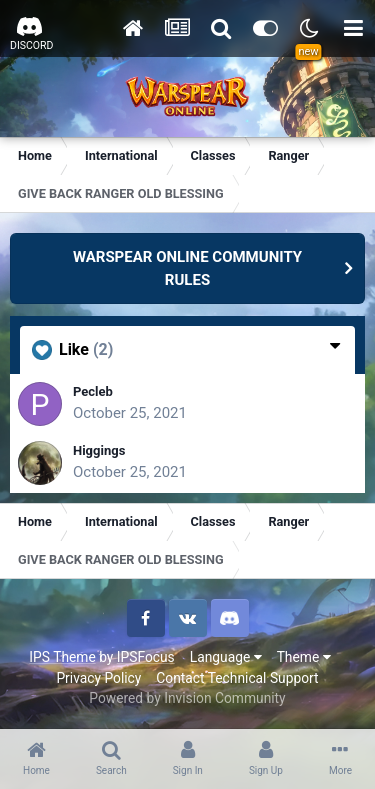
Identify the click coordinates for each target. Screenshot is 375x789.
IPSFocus (146, 657)
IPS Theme (62, 657)
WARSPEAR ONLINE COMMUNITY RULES (187, 268)
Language (226, 657)
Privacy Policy (98, 678)
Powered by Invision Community (187, 698)
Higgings (99, 450)
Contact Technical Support (237, 678)
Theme (304, 657)
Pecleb (93, 391)
